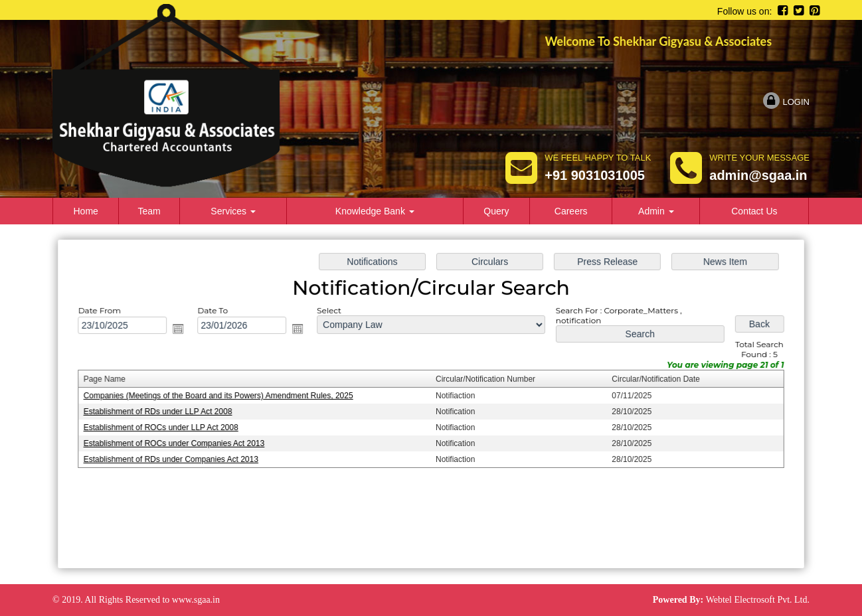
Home (86, 211)
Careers (571, 211)
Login (786, 102)
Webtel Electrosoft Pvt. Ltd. (758, 600)
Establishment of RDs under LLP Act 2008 (164, 412)
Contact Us (754, 211)
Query (496, 211)
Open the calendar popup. (184, 330)
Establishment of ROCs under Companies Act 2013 (180, 443)
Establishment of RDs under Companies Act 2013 (177, 459)
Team (149, 211)
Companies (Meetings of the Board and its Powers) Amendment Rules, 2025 (223, 396)
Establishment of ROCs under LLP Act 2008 (167, 427)
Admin (656, 211)
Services (233, 211)
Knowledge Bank (375, 211)
